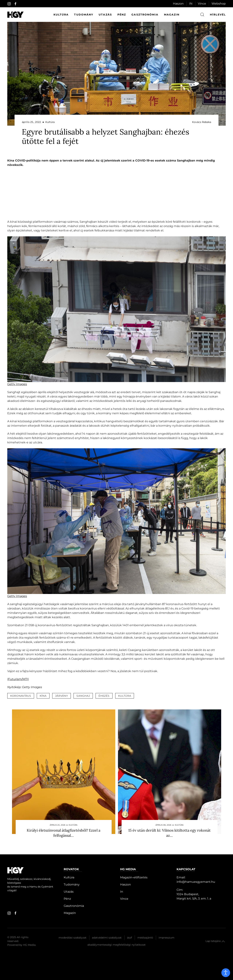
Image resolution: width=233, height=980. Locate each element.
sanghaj (83, 696)
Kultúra (61, 15)
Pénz (122, 15)
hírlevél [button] (218, 15)
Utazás (105, 15)
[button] (223, 941)
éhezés (104, 696)
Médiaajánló (145, 938)
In (122, 892)
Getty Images (17, 384)
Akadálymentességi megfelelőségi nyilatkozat (116, 945)
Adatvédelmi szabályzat (107, 938)
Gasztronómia (145, 15)
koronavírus (21, 696)
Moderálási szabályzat (73, 938)
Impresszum (166, 938)
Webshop (219, 4)
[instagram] (9, 4)
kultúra (125, 696)
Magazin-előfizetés (134, 877)
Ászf (130, 938)
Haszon (178, 4)
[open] (226, 973)
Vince (202, 4)
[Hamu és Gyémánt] (15, 15)
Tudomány (84, 15)
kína (43, 696)
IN (191, 4)
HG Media (29, 945)
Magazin (172, 15)
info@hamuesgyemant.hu (196, 882)
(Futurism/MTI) (18, 679)
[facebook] (15, 4)
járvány (62, 696)
